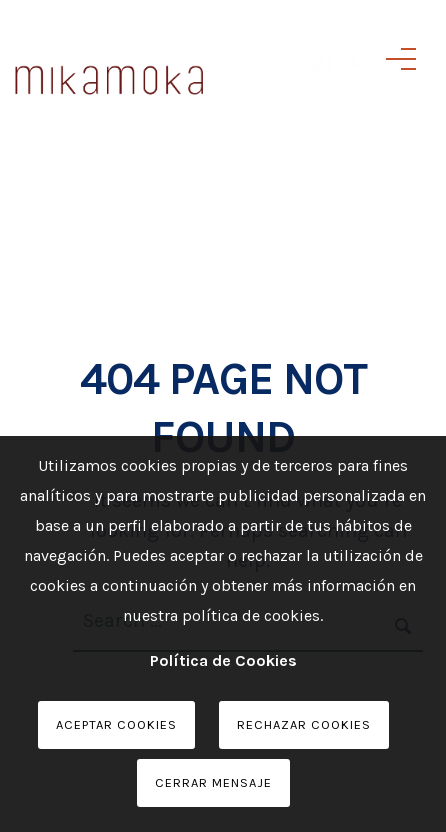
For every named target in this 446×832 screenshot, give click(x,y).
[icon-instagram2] (326, 87)
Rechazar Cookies (304, 724)
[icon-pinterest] (356, 87)
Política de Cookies (223, 660)
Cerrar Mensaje (213, 782)
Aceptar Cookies (116, 724)
